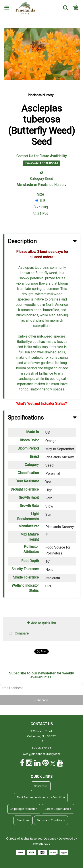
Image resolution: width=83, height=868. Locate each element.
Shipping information (24, 809)
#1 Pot (42, 214)
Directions (23, 820)
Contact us (41, 786)
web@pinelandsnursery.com (41, 754)
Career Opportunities (58, 809)
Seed (49, 179)
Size (41, 194)
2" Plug (42, 207)
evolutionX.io (42, 844)
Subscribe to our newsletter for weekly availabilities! (41, 675)
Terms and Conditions (51, 820)
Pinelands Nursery (41, 95)
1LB (42, 201)
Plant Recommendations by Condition (41, 797)
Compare (18, 634)
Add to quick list (42, 623)
